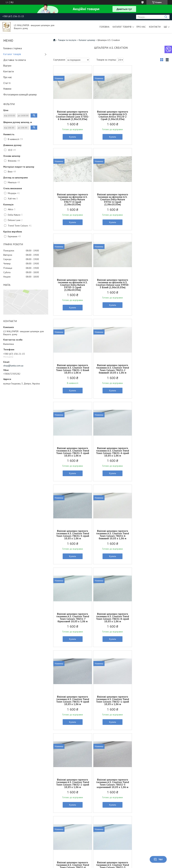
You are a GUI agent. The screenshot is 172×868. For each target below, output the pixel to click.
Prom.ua (102, 859)
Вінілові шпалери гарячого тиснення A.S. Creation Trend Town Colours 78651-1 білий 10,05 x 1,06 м (72, 286)
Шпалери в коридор (56, 787)
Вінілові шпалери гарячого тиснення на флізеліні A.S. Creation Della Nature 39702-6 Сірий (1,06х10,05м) (72, 202)
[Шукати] (166, 17)
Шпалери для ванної (56, 776)
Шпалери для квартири (57, 806)
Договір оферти (96, 787)
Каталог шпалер (87, 40)
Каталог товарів (122, 27)
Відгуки (7, 66)
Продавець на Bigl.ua (86, 862)
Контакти (155, 27)
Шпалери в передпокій (57, 795)
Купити (72, 139)
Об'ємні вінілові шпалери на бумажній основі (18, 777)
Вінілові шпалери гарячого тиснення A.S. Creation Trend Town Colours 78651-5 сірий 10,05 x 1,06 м (111, 369)
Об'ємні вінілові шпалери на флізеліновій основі (18, 784)
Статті (7, 83)
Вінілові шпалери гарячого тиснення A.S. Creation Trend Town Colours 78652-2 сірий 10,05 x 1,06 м (111, 535)
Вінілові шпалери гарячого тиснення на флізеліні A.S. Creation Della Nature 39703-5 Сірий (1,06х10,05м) (111, 202)
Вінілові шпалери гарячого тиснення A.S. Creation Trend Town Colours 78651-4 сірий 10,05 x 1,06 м (72, 369)
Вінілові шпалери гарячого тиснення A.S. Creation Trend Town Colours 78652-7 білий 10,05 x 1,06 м (72, 703)
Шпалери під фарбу (14, 768)
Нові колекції (137, 768)
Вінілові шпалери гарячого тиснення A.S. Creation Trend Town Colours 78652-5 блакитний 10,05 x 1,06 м (111, 620)
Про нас (141, 27)
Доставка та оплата (15, 60)
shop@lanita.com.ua (13, 366)
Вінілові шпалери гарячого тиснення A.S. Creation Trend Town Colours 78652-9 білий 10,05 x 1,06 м (150, 703)
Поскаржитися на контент (98, 865)
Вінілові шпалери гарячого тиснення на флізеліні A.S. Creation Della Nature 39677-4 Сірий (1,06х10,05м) (150, 117)
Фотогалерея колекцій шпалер (20, 95)
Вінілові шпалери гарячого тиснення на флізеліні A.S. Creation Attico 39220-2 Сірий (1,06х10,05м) (111, 115)
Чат (158, 859)
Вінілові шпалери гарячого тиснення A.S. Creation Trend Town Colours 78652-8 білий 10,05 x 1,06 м (111, 703)
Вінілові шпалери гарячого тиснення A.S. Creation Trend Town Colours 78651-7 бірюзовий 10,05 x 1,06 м (72, 452)
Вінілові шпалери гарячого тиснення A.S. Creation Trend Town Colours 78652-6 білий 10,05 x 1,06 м (150, 620)
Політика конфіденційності (124, 865)
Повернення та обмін (99, 779)
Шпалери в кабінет (55, 783)
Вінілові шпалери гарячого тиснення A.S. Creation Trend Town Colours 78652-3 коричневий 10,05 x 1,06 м (150, 536)
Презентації (136, 776)
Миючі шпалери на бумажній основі (22, 772)
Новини (7, 89)
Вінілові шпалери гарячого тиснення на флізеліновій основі (22, 791)
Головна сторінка (13, 48)
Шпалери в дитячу (55, 779)
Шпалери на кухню (55, 791)
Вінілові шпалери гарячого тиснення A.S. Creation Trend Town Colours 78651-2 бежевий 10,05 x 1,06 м (111, 286)
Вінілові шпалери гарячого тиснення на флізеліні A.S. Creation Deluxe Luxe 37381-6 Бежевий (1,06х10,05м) (72, 117)
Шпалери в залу (54, 768)
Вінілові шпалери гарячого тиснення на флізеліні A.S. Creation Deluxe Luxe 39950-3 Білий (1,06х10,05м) (150, 202)
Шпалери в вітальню (56, 772)
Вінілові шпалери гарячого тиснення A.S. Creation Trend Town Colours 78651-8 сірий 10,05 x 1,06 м (111, 452)
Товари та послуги (67, 40)
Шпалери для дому (55, 802)
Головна (104, 27)
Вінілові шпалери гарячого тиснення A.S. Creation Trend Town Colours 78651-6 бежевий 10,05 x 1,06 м (150, 369)
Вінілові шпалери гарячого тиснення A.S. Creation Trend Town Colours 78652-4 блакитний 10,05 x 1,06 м (72, 620)
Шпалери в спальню (56, 799)
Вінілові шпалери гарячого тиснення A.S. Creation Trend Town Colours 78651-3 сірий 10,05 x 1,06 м (150, 286)
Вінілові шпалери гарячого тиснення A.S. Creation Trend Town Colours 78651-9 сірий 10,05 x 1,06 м (150, 452)
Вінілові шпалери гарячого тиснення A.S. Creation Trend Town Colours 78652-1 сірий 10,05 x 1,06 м (72, 535)
